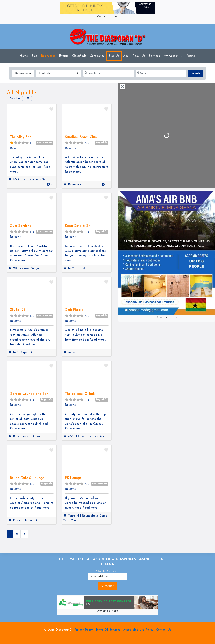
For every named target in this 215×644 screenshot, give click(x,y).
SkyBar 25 (18, 310)
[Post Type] (23, 73)
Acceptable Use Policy (138, 630)
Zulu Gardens (20, 226)
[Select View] (28, 98)
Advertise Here (107, 16)
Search (197, 73)
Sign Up (114, 56)
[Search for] (109, 73)
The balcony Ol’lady (80, 394)
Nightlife (102, 143)
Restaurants (45, 143)
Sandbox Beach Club (81, 137)
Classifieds (79, 56)
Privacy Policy (84, 630)
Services (154, 56)
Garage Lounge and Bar (29, 394)
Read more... (73, 172)
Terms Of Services (108, 630)
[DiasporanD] (108, 37)
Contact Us (164, 630)
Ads (126, 56)
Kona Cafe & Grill (79, 226)
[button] (51, 185)
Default (15, 98)
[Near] (161, 73)
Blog (35, 56)
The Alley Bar (20, 137)
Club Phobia (74, 310)
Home (24, 56)
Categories (97, 56)
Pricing (191, 56)
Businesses (48, 56)
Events (64, 56)
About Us (139, 56)
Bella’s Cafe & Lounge (27, 478)
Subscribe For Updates (107, 571)
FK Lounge (73, 478)
